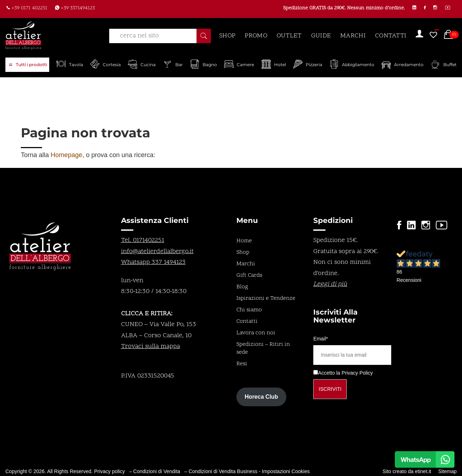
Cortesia (112, 65)
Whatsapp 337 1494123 (153, 262)
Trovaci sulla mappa (151, 346)
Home (244, 241)
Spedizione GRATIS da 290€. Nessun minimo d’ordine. (338, 9)
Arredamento (409, 65)
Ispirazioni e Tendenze (266, 298)
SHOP (227, 36)
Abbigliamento (358, 65)
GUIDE (321, 36)
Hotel (280, 65)
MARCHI (353, 36)
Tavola (76, 65)
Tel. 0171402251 (143, 240)
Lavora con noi (256, 333)
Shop (243, 252)
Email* (320, 339)
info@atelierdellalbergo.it (157, 251)
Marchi (246, 264)
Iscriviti (330, 389)
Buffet (450, 65)
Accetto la (327, 373)
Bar (179, 65)
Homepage (66, 155)
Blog (242, 287)
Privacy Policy (357, 373)
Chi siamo (249, 310)
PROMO (256, 36)
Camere (245, 65)
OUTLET (289, 36)
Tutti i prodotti (28, 65)
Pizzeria (314, 65)
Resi (242, 364)
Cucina (148, 65)
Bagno (210, 65)
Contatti (247, 321)
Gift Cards (249, 275)
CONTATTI (391, 36)
